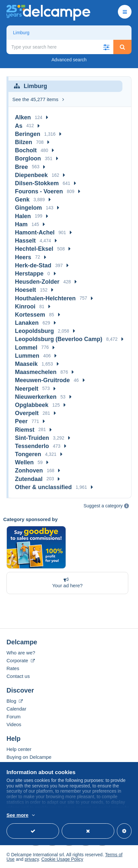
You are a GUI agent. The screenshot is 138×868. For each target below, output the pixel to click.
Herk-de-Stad (33, 265)
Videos (14, 724)
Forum (13, 717)
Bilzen (24, 142)
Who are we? (21, 653)
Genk (22, 200)
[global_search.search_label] (60, 47)
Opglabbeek (32, 405)
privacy (32, 859)
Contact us (18, 676)
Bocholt (26, 150)
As (19, 126)
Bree (21, 167)
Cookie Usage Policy (62, 859)
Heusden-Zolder (37, 282)
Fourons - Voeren (39, 191)
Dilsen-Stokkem (37, 183)
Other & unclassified (43, 487)
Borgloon (28, 158)
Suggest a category (103, 506)
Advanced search (69, 60)
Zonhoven (29, 471)
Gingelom (28, 208)
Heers (23, 257)
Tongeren (28, 454)
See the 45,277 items (38, 99)
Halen (23, 216)
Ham (21, 224)
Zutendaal (29, 479)
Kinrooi (25, 307)
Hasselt (25, 241)
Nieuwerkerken (36, 397)
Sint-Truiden (32, 438)
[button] (106, 47)
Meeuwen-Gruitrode (42, 380)
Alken (23, 117)
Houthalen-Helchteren (45, 298)
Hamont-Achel (35, 232)
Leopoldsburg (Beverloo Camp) (59, 339)
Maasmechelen (36, 372)
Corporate (21, 660)
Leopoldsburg (34, 331)
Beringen (28, 134)
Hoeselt (25, 290)
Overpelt (27, 413)
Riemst (25, 430)
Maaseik (26, 364)
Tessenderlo (32, 446)
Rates (13, 668)
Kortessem (30, 315)
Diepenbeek (31, 175)
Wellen (24, 462)
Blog (15, 701)
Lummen (27, 356)
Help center (19, 749)
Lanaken (27, 323)
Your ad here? (66, 583)
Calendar (16, 709)
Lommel (26, 348)
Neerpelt (27, 389)
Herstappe (29, 274)
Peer (21, 421)
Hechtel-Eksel (34, 249)
